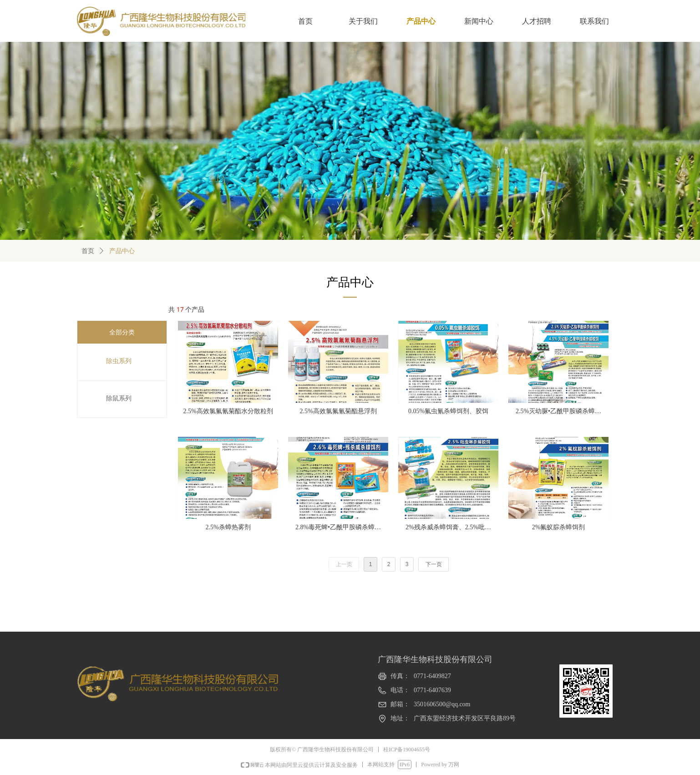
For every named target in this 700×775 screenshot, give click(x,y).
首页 (88, 251)
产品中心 (122, 251)
